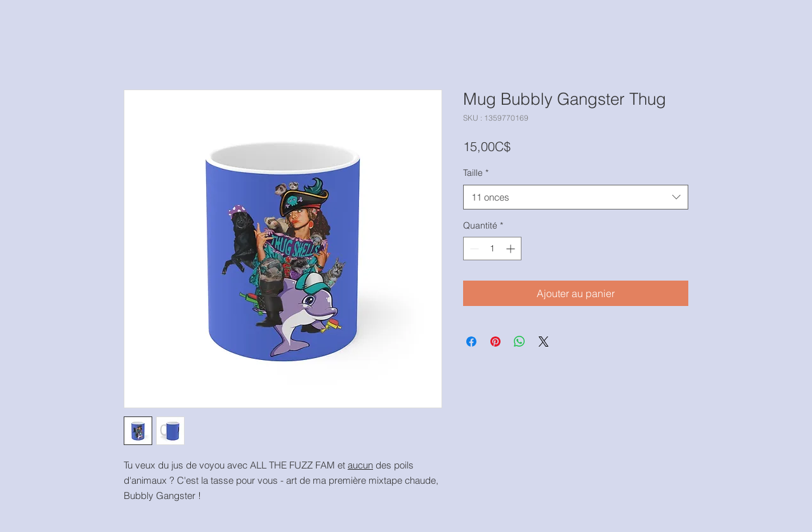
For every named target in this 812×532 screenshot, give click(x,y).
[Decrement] (473, 249)
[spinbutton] (492, 249)
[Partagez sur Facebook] (471, 342)
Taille (476, 173)
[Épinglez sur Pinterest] (495, 342)
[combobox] (576, 197)
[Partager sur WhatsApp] (520, 342)
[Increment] (512, 249)
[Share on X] (544, 342)
